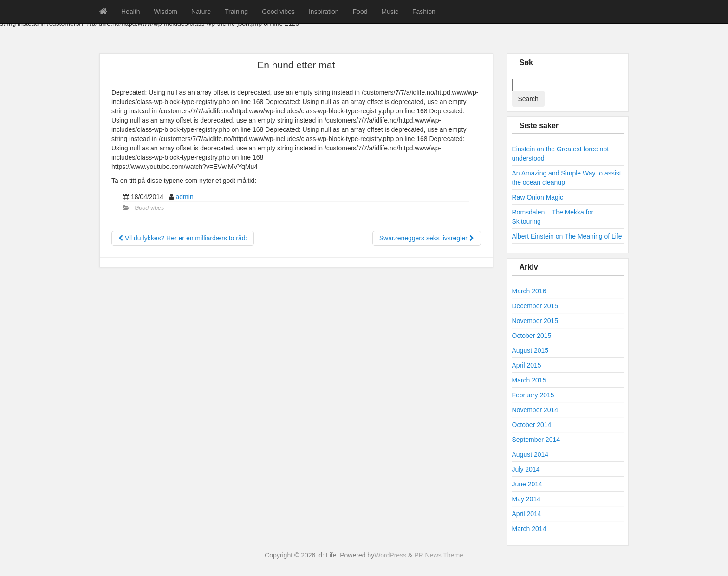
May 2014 (526, 499)
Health (130, 12)
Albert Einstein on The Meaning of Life (567, 236)
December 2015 (535, 306)
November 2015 (535, 321)
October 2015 (532, 336)
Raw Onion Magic (538, 197)
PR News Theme (439, 555)
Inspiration (324, 12)
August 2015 (530, 350)
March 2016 (529, 291)
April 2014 (527, 514)
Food (360, 12)
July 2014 (526, 469)
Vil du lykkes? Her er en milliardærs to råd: (183, 238)
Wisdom (166, 12)
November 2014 (535, 410)
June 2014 (527, 484)
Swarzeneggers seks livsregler (427, 238)
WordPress (390, 555)
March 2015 (529, 380)
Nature (201, 12)
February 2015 (533, 395)
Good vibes (278, 12)
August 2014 (530, 454)
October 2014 (532, 425)
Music (390, 12)
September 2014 (536, 440)
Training (236, 12)
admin (185, 197)
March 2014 (529, 529)
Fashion (424, 12)
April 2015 (527, 365)
